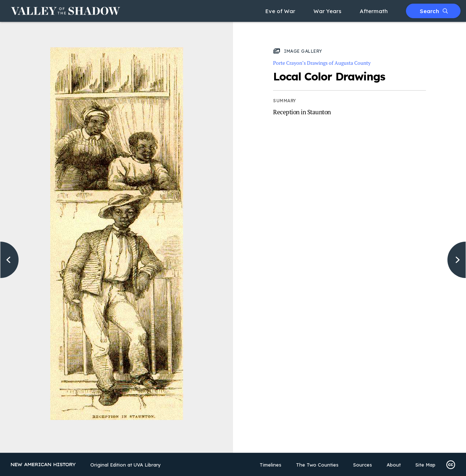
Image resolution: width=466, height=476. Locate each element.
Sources (363, 465)
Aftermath (374, 11)
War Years (327, 11)
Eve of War (280, 11)
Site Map (425, 465)
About (394, 465)
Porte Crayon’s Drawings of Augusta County (322, 63)
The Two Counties (317, 465)
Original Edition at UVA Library (126, 465)
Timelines (270, 465)
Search (434, 11)
